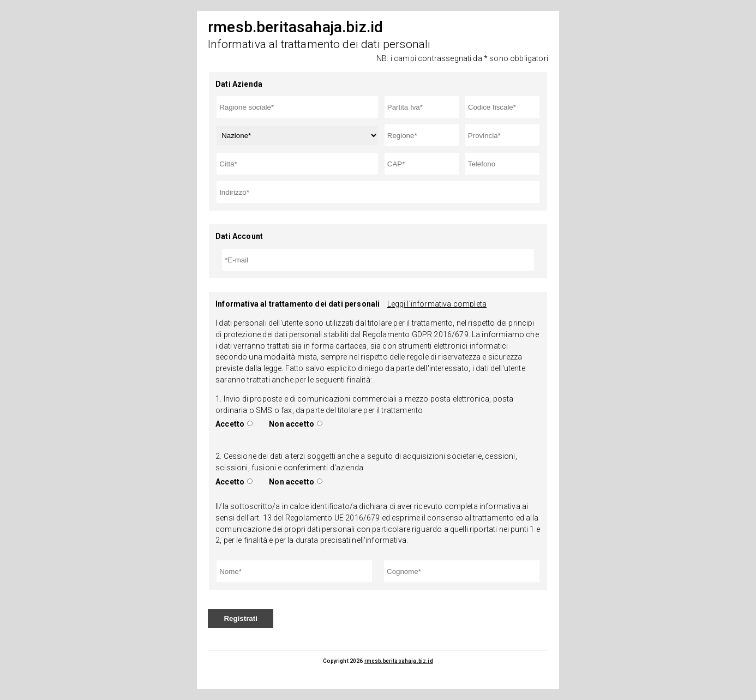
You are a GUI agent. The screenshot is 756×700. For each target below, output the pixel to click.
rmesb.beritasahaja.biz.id (399, 661)
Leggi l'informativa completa (437, 304)
